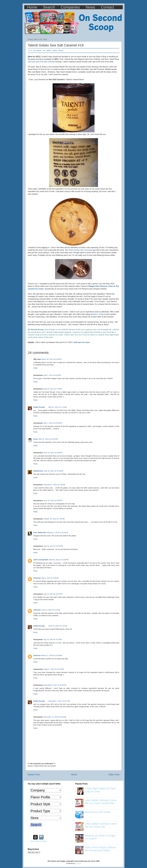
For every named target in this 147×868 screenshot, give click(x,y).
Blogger (78, 863)
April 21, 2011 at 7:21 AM (58, 407)
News (90, 7)
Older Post (114, 775)
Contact (107, 7)
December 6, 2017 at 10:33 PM (55, 685)
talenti (61, 50)
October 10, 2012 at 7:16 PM (54, 519)
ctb (44, 50)
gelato (49, 50)
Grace (36, 439)
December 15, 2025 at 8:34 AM (55, 717)
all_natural (37, 50)
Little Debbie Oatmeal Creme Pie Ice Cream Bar (101, 825)
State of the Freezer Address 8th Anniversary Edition (101, 849)
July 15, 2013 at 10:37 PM (53, 594)
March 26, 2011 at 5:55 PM (51, 359)
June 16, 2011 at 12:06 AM (54, 471)
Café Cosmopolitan (41, 560)
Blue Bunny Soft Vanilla (98, 812)
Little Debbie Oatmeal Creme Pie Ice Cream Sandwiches (101, 802)
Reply (35, 368)
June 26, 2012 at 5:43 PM (53, 500)
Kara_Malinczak (40, 532)
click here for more (82, 342)
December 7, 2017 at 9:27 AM (59, 701)
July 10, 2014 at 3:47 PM (53, 639)
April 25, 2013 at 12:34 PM (59, 560)
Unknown (37, 578)
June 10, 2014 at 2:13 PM (58, 626)
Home (32, 7)
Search (49, 7)
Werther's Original (98, 314)
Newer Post (34, 775)
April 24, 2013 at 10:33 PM (53, 546)
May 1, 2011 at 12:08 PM (53, 423)
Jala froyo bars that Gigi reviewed (41, 62)
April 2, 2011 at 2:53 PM (52, 375)
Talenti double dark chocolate (80, 250)
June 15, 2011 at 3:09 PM (53, 453)
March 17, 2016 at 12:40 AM (52, 655)
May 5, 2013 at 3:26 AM (50, 578)
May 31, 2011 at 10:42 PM (48, 439)
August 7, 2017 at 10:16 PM (54, 669)
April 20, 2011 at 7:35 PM (53, 389)
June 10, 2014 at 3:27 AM (51, 610)
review (55, 50)
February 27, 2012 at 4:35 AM (54, 485)
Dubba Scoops (39, 407)
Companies (70, 7)
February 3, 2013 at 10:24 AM (57, 532)
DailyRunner (38, 471)
